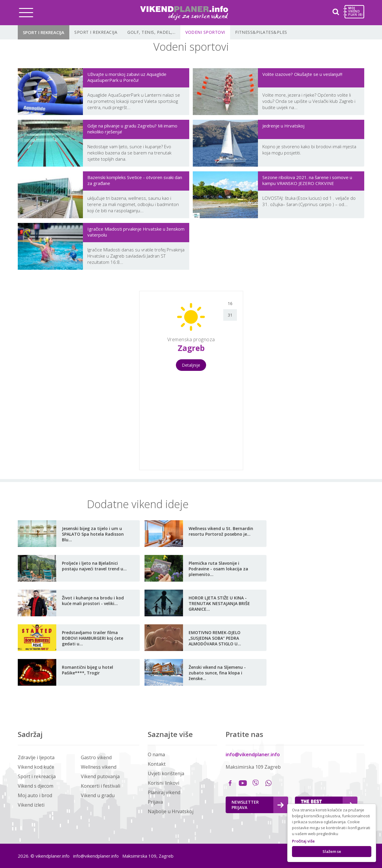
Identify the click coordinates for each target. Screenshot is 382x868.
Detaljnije (191, 365)
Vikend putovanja (100, 776)
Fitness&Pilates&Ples (261, 32)
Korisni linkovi (163, 783)
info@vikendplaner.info (253, 754)
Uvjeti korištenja (166, 773)
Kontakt (157, 764)
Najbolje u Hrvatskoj (171, 811)
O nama (156, 754)
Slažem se (332, 851)
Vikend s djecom (36, 786)
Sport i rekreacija (44, 32)
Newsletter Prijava (258, 805)
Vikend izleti (31, 805)
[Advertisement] (70, 380)
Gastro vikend (96, 757)
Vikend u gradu (98, 795)
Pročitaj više (303, 841)
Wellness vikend (99, 767)
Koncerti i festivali (101, 786)
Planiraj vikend (164, 792)
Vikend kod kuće (36, 767)
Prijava (155, 802)
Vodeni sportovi (205, 32)
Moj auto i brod (35, 795)
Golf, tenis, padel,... (151, 32)
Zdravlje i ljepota (36, 757)
